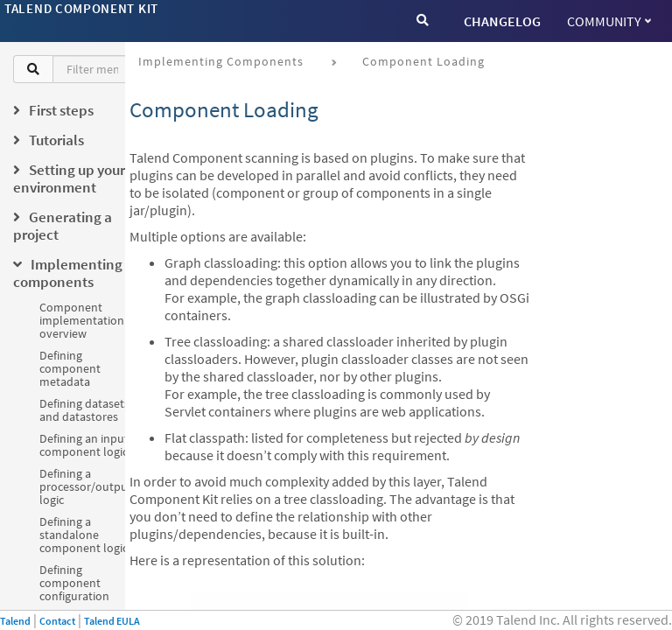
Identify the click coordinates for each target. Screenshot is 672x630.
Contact (57, 621)
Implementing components (221, 61)
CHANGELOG (502, 21)
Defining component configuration (74, 583)
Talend (15, 621)
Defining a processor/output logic (86, 486)
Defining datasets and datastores (84, 410)
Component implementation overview (82, 320)
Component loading (423, 61)
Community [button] (609, 21)
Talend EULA (112, 621)
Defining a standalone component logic (84, 535)
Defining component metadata (70, 368)
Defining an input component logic (84, 445)
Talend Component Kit (81, 8)
